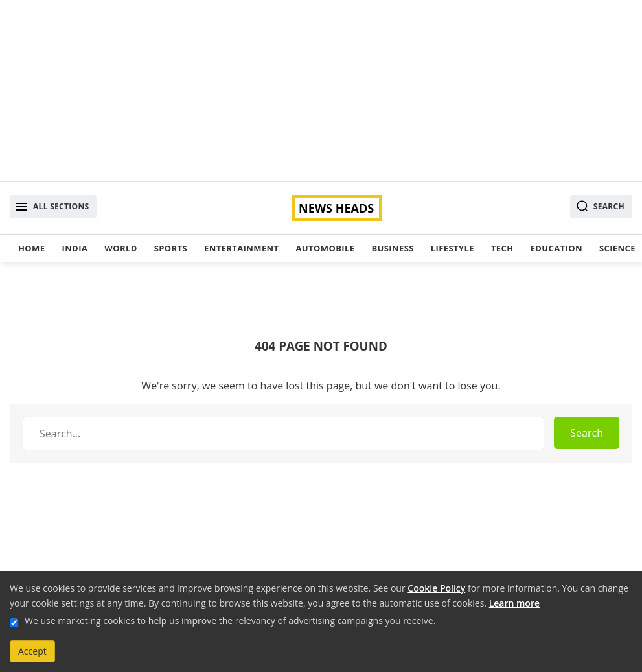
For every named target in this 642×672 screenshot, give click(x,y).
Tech (502, 248)
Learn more (514, 603)
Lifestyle (453, 248)
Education (556, 248)
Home (31, 248)
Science (617, 248)
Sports (171, 248)
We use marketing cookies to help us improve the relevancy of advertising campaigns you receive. (230, 620)
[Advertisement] (321, 91)
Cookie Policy (436, 588)
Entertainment (241, 248)
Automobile (325, 248)
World (120, 248)
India (75, 248)
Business (392, 248)
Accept (32, 651)
